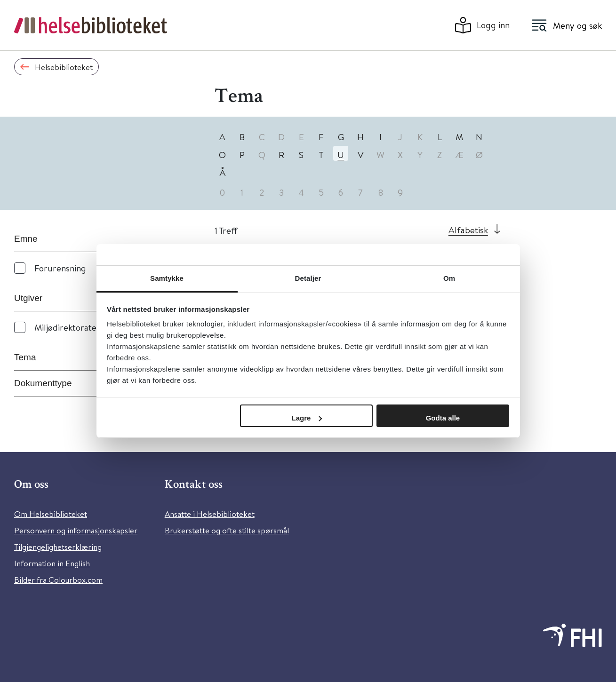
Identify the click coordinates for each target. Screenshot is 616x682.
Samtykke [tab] (167, 278)
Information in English (52, 563)
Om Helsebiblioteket (51, 514)
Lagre (307, 418)
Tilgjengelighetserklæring (58, 547)
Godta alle (443, 418)
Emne (26, 239)
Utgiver (28, 298)
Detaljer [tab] (308, 278)
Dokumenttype (43, 383)
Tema (25, 357)
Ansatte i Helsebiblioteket (210, 514)
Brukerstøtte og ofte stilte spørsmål (227, 530)
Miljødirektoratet (67, 327)
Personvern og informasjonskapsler (76, 530)
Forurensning (60, 268)
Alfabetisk (468, 230)
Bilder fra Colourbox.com (58, 580)
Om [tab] (449, 278)
